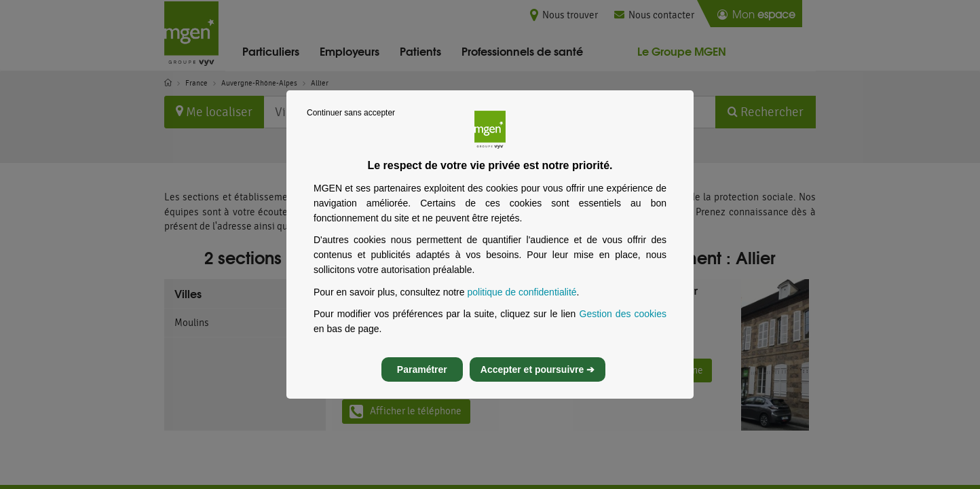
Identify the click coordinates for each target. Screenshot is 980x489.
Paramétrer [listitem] (422, 382)
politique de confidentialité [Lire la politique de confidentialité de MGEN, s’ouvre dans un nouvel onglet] (522, 304)
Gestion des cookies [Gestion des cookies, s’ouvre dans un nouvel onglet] (623, 326)
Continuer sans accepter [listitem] (351, 125)
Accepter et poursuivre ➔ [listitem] (538, 382)
